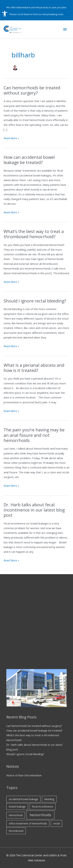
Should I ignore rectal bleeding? (35, 301)
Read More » (11, 138)
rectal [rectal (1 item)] (57, 823)
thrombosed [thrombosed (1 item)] (16, 831)
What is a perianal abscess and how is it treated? (34, 368)
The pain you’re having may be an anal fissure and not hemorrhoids (34, 435)
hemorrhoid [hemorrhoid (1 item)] (16, 815)
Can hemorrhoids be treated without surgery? (32, 90)
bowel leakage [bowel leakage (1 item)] (17, 807)
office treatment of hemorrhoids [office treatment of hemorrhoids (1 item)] (28, 823)
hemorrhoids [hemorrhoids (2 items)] (40, 815)
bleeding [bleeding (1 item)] (49, 799)
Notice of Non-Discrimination (24, 775)
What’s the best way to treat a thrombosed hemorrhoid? (34, 234)
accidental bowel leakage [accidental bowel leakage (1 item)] (23, 799)
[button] (5, 14)
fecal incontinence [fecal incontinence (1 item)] (43, 807)
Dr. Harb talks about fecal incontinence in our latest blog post (34, 510)
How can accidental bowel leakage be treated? (29, 160)
